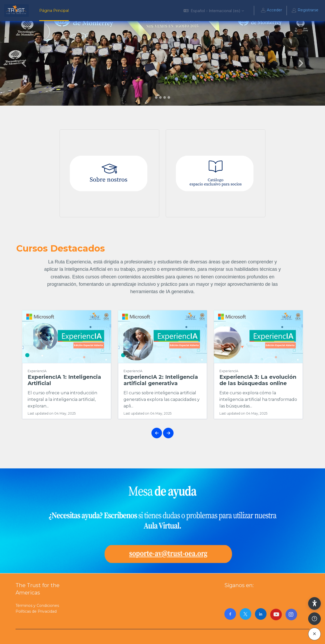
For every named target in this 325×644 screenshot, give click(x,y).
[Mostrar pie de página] (314, 619)
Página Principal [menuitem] (54, 11)
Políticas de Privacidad (36, 611)
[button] (214, 11)
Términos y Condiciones (37, 606)
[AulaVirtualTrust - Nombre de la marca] (16, 11)
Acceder (271, 11)
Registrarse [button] (305, 11)
